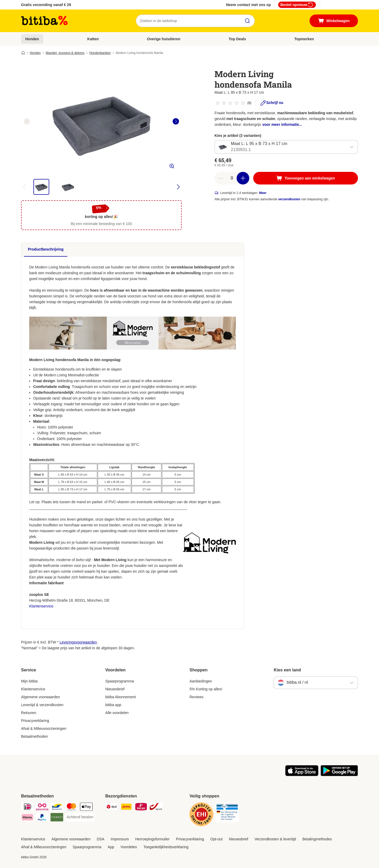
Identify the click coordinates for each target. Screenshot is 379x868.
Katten (93, 39)
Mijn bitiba (29, 681)
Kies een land (287, 670)
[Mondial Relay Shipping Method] (141, 808)
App (111, 847)
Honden (32, 39)
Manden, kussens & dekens (65, 53)
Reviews (196, 697)
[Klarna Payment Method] (27, 818)
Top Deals (237, 39)
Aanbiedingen (201, 681)
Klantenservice (41, 606)
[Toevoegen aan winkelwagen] (306, 178)
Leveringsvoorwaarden (78, 642)
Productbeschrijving (46, 249)
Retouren (29, 713)
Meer (263, 193)
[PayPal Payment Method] (42, 818)
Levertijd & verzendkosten (42, 705)
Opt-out (216, 839)
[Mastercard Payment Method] (72, 808)
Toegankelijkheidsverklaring (166, 847)
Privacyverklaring (35, 721)
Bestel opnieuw (297, 5)
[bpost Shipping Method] (156, 808)
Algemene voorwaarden (41, 697)
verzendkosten (289, 199)
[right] (176, 121)
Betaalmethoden (34, 736)
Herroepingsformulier (153, 839)
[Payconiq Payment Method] (42, 808)
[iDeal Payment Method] (27, 808)
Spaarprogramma (120, 681)
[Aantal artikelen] (232, 178)
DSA (101, 839)
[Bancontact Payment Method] (57, 808)
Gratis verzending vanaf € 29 (46, 5)
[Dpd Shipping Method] (112, 808)
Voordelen (129, 847)
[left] (27, 121)
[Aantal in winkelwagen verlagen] (221, 178)
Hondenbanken (100, 53)
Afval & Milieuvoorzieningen (44, 729)
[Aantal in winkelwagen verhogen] (243, 178)
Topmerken (304, 39)
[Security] (201, 815)
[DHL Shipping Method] (126, 808)
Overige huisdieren (164, 39)
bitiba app (113, 705)
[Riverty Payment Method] (57, 818)
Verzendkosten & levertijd (275, 839)
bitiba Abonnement (121, 697)
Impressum (120, 839)
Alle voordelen (117, 713)
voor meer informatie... (282, 124)
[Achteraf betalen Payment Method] (80, 817)
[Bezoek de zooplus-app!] (302, 775)
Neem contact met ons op (248, 5)
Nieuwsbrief (115, 689)
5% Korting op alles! (206, 689)
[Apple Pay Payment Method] (86, 808)
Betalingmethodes (317, 839)
